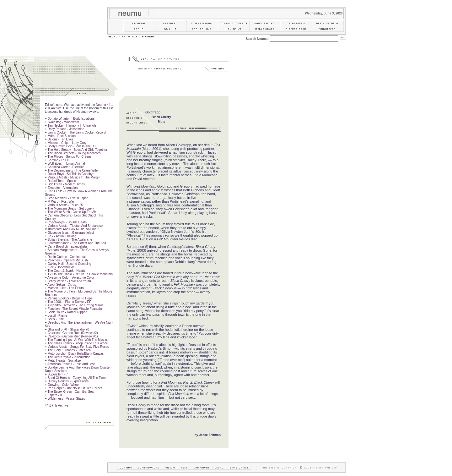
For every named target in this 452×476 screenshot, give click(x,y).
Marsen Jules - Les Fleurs (66, 288)
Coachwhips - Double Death (67, 222)
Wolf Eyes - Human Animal (66, 164)
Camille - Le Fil (58, 160)
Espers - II (55, 395)
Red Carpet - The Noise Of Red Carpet (75, 388)
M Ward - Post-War (61, 202)
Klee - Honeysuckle (61, 267)
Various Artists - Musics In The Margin (74, 177)
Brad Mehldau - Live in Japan (68, 198)
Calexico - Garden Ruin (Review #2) (73, 333)
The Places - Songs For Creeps (69, 157)
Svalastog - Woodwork (63, 122)
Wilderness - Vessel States (66, 399)
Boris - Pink (56, 319)
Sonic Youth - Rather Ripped (67, 312)
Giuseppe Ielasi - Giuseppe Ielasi (71, 233)
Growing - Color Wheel (64, 385)
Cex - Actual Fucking (62, 236)
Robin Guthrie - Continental (67, 257)
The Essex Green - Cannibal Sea (70, 392)
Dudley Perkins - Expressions (68, 381)
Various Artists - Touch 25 (65, 205)
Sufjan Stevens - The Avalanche (70, 240)
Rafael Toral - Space (62, 181)
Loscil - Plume (58, 316)
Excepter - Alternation (63, 188)
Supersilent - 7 (58, 374)
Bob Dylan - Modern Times (66, 184)
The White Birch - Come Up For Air (72, 212)
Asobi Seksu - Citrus (62, 285)
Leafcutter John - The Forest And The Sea (77, 243)
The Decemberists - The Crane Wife (73, 170)
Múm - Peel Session (62, 136)
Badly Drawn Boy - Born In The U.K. (73, 146)
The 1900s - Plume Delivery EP (69, 302)
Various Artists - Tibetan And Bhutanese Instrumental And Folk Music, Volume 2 (74, 227)
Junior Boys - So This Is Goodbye (71, 174)
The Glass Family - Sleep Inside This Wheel (78, 343)
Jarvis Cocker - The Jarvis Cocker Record (77, 132)
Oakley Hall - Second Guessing (70, 264)
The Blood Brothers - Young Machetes (74, 153)
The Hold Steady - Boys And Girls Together (77, 150)
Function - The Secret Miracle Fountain (75, 309)
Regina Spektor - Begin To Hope (70, 298)
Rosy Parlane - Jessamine (66, 129)
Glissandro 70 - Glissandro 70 (68, 329)
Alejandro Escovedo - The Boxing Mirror (75, 305)
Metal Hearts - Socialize (64, 361)
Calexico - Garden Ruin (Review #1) (73, 336)
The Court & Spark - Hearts (66, 271)
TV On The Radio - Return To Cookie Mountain (80, 274)
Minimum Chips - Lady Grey (67, 143)
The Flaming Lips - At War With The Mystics (78, 340)
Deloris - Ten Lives (61, 139)
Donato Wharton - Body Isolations (71, 119)
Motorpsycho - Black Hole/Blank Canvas (76, 354)
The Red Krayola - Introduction (69, 357)
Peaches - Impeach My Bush (68, 260)
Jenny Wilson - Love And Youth (69, 281)
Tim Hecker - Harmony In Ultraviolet (72, 126)
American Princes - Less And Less (71, 364)
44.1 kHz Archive (57, 405)
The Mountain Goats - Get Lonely (71, 208)
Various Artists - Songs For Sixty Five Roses (78, 347)
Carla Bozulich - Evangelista (67, 246)
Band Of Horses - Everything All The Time (77, 378)
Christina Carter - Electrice (66, 167)
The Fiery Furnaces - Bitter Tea (69, 350)
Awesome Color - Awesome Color (71, 278)
